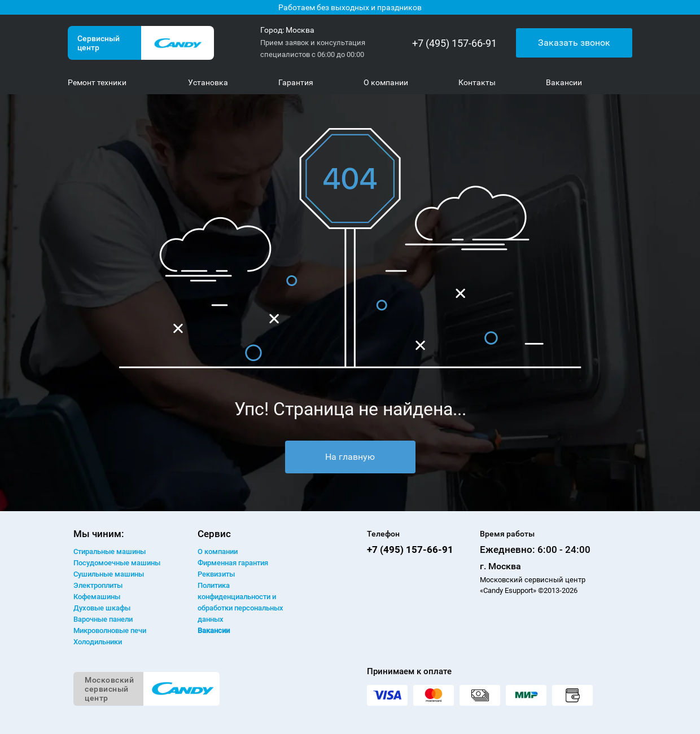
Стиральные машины (110, 551)
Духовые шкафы (102, 608)
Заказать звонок (574, 43)
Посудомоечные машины (117, 563)
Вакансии (214, 630)
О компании (218, 551)
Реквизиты (216, 574)
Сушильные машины (109, 574)
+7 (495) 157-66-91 (454, 43)
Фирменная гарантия (233, 563)
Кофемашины (97, 597)
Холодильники (98, 642)
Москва (300, 30)
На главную (350, 457)
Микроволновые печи (110, 630)
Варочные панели (103, 619)
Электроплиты (98, 585)
